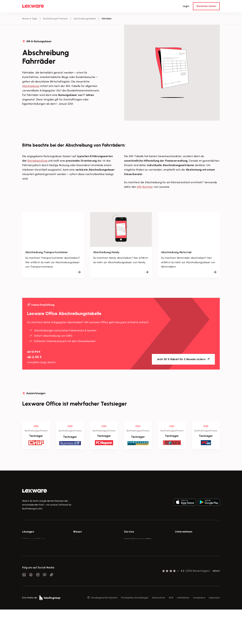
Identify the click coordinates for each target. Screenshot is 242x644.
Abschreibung (31, 86)
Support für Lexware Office (138, 539)
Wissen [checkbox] (77, 532)
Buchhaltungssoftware (34, 550)
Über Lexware (182, 539)
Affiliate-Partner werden (137, 562)
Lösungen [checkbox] (28, 532)
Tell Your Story (81, 556)
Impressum (214, 632)
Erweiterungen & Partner (35, 573)
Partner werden (132, 556)
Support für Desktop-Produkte (139, 568)
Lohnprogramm (30, 556)
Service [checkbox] (129, 532)
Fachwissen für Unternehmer (88, 539)
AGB (171, 632)
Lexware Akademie (83, 550)
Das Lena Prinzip (81, 562)
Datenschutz (159, 632)
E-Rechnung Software (34, 539)
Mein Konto (130, 579)
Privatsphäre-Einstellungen (135, 632)
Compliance (199, 632)
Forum (127, 573)
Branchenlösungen (32, 568)
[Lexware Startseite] (33, 6)
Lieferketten (183, 632)
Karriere (179, 556)
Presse (178, 545)
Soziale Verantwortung (187, 550)
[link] (35, 491)
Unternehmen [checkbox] (184, 532)
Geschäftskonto (30, 562)
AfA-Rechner (145, 187)
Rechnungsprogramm (33, 545)
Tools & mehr (80, 545)
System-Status (132, 545)
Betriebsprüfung (37, 161)
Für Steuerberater (133, 550)
